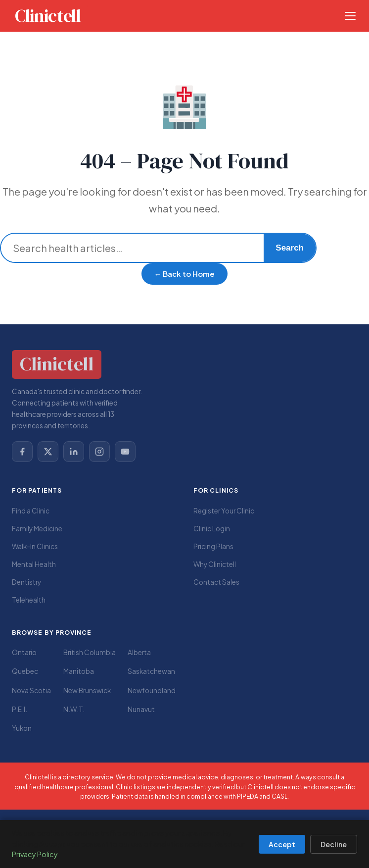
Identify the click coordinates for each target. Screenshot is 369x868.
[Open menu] (350, 16)
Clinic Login (212, 529)
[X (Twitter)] (48, 452)
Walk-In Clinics (35, 546)
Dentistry (26, 582)
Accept (282, 844)
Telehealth (29, 600)
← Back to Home (185, 274)
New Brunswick (87, 690)
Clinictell (48, 16)
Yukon (22, 728)
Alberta (139, 652)
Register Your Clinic (224, 511)
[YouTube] (125, 452)
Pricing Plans (213, 546)
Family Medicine (37, 529)
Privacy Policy (35, 854)
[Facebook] (22, 452)
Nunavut (141, 709)
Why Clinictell (215, 564)
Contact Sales (216, 582)
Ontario (24, 652)
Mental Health (34, 564)
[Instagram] (99, 452)
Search (290, 248)
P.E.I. (20, 709)
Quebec (25, 671)
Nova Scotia (31, 690)
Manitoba (79, 671)
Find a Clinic (31, 511)
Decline (334, 844)
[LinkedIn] (74, 452)
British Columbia (90, 652)
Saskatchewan (151, 671)
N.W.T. (74, 709)
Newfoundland (152, 690)
